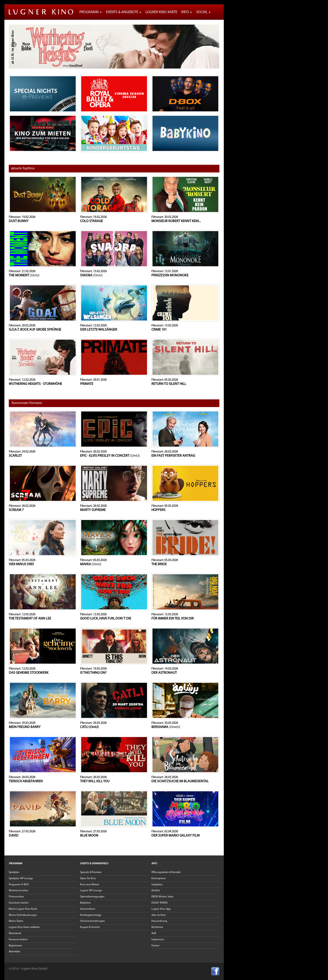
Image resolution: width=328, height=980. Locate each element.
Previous (14, 44)
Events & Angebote (124, 12)
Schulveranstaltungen (92, 921)
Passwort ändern (18, 940)
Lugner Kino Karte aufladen (24, 927)
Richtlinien (157, 927)
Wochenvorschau (19, 891)
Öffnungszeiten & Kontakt (166, 872)
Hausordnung (159, 921)
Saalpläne (157, 885)
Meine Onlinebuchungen (23, 915)
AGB (154, 933)
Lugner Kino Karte (161, 12)
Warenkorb (15, 933)
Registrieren (15, 946)
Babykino (85, 903)
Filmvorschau (16, 897)
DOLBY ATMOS (160, 903)
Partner (155, 946)
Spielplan (14, 872)
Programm (91, 12)
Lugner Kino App (161, 909)
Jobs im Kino (159, 915)
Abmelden (15, 952)
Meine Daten (16, 921)
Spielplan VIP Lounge (21, 879)
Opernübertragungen (92, 897)
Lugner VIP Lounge (91, 891)
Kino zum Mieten (90, 885)
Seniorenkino (88, 909)
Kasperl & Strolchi (90, 927)
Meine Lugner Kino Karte (23, 909)
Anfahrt (156, 891)
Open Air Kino (88, 879)
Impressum (158, 940)
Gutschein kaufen (19, 903)
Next (214, 44)
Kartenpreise (159, 879)
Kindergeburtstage (91, 915)
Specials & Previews (91, 872)
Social (203, 12)
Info (187, 12)
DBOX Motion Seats (162, 897)
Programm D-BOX (19, 885)
